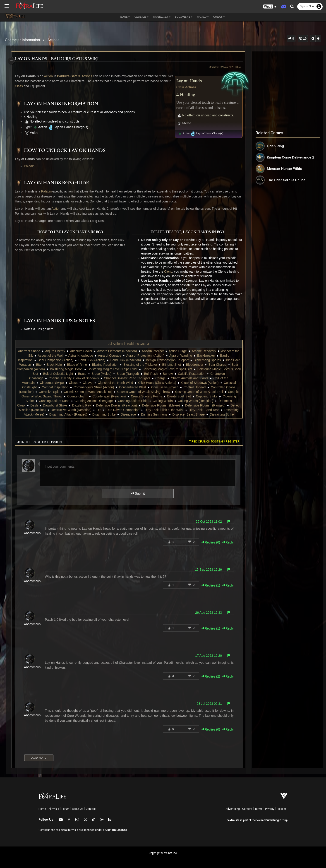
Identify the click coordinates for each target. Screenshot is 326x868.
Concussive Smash (200, 387)
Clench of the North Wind (144, 383)
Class (41, 86)
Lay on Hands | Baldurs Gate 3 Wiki (58, 59)
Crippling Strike (43, 401)
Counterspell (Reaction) (156, 396)
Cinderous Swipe (81, 383)
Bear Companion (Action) (59, 360)
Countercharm (124, 396)
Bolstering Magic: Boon (92, 369)
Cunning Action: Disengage (141, 401)
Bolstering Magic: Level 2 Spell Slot (193, 369)
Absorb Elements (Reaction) (119, 351)
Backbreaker (208, 356)
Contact (91, 809)
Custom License (116, 830)
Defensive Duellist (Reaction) (174, 405)
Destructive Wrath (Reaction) (143, 410)
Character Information (23, 40)
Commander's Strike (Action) (129, 387)
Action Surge (180, 351)
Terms (259, 809)
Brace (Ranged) (160, 374)
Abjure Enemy (58, 351)
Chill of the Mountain (49, 383)
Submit (138, 493)
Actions (53, 40)
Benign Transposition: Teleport (171, 360)
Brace (115, 374)
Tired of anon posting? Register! (213, 442)
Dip (171, 410)
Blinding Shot (186, 365)
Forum (66, 809)
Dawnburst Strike (113, 405)
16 (303, 38)
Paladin (31, 166)
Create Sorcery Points (193, 396)
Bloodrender (210, 365)
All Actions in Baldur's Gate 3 (128, 344)
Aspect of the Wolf (53, 356)
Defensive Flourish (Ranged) (54, 410)
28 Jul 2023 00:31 (207, 704)
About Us (78, 809)
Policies (282, 809)
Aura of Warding (183, 356)
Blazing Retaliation (120, 365)
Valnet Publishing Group (272, 820)
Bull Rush (184, 374)
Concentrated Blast (168, 387)
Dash (92, 405)
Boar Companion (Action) (53, 369)
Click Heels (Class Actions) (186, 383)
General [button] (141, 17)
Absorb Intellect (155, 351)
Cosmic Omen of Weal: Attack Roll (130, 392)
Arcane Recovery (206, 351)
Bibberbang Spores (211, 360)
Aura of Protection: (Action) (148, 356)
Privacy (270, 809)
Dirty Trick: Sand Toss (65, 414)
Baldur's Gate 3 (70, 76)
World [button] (203, 17)
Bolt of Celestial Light (91, 374)
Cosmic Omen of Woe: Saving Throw (83, 396)
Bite (54, 365)
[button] (270, 7)
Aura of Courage (112, 356)
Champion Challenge (62, 378)
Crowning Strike (70, 401)
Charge (194, 378)
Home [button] (125, 17)
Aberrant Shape (31, 351)
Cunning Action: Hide (180, 401)
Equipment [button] (184, 17)
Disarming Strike (180, 414)
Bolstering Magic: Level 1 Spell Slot (138, 369)
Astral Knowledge (83, 356)
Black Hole (69, 365)
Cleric (168, 272)
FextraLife (233, 820)
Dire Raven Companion (195, 410)
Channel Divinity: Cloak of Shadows (107, 378)
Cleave (117, 383)
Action (50, 76)
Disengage (205, 414)
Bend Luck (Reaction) (129, 360)
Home (42, 809)
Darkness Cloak (72, 405)
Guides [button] (219, 17)
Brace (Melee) (134, 374)
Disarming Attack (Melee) (103, 414)
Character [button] (162, 17)
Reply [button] (226, 542)
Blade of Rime (92, 365)
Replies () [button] (209, 542)
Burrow (201, 374)
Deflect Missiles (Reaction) (98, 410)
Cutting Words (210, 401)
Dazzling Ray (139, 405)
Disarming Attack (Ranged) (145, 414)
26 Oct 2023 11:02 (207, 522)
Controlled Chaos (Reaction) (56, 392)
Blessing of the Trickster (155, 365)
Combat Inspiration (90, 387)
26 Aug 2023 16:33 (206, 613)
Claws (102, 383)
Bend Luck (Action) (95, 360)
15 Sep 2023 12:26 (206, 570)
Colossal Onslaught (58, 387)
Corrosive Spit (91, 392)
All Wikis (54, 809)
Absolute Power (84, 351)
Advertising (233, 809)
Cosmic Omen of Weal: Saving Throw (186, 392)
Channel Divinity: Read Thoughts (160, 378)
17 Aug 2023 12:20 (206, 656)
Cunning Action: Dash (102, 401)
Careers (247, 809)
